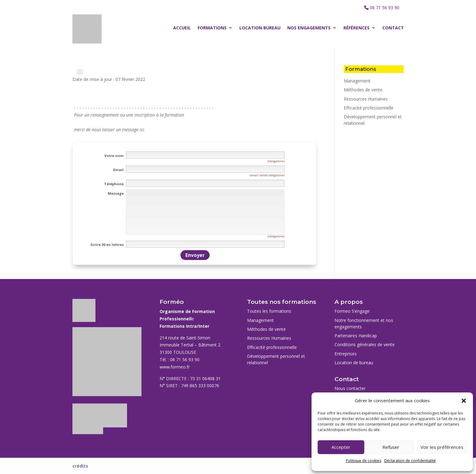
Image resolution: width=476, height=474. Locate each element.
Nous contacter (350, 388)
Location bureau (260, 28)
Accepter (341, 447)
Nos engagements (309, 28)
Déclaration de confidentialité (410, 461)
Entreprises (346, 354)
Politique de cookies (364, 461)
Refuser (391, 447)
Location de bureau (354, 363)
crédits (80, 466)
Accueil (182, 28)
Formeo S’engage (352, 311)
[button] (464, 401)
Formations (212, 28)
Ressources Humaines (366, 99)
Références (356, 28)
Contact (393, 28)
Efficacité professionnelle (369, 108)
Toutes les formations (269, 311)
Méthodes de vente (363, 90)
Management (357, 81)
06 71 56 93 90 (385, 8)
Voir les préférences (442, 447)
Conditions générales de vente (365, 344)
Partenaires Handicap (356, 336)
